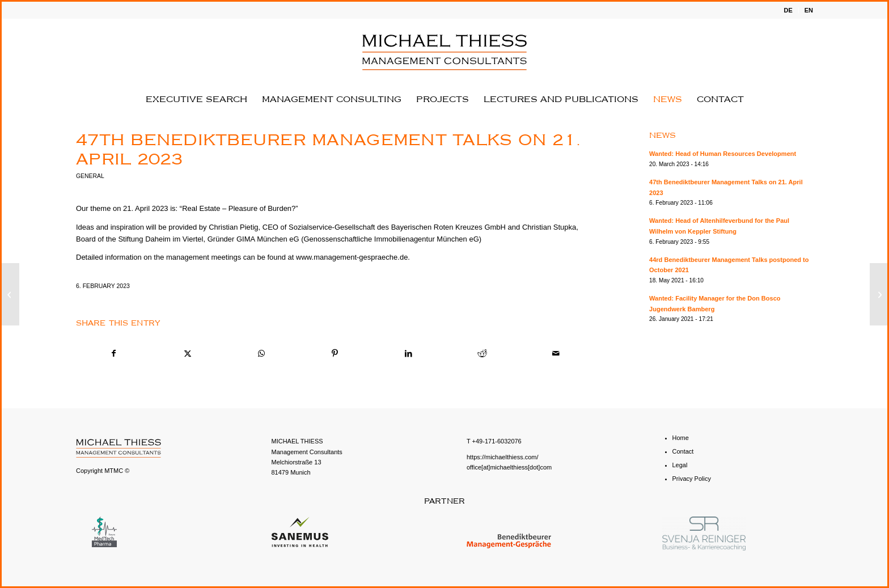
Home (681, 438)
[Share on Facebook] (113, 354)
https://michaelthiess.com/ (503, 457)
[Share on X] (187, 354)
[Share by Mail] (556, 354)
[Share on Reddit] (482, 354)
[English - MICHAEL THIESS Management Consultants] (444, 52)
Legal (680, 465)
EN (809, 10)
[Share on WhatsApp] (261, 354)
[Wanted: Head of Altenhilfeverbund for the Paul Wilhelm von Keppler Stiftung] (10, 294)
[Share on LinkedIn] (408, 354)
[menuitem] (788, 10)
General (90, 176)
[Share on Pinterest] (335, 354)
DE (788, 10)
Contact (683, 451)
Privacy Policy (692, 479)
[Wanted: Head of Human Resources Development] (879, 294)
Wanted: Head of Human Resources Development (723, 154)
